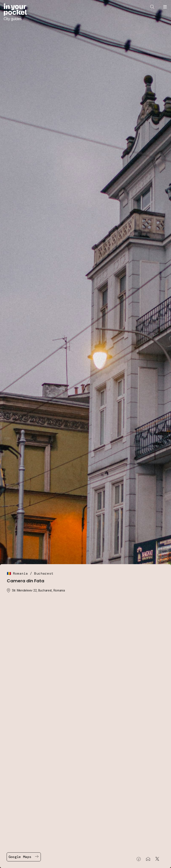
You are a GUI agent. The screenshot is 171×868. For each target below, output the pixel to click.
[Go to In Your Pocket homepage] (15, 12)
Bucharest (44, 573)
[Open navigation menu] (165, 7)
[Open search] (152, 7)
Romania (20, 573)
